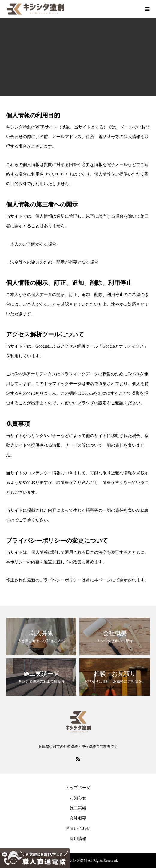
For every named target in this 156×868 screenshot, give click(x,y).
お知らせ (78, 798)
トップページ (78, 788)
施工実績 (78, 808)
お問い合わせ (78, 829)
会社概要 (78, 818)
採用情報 (78, 839)
